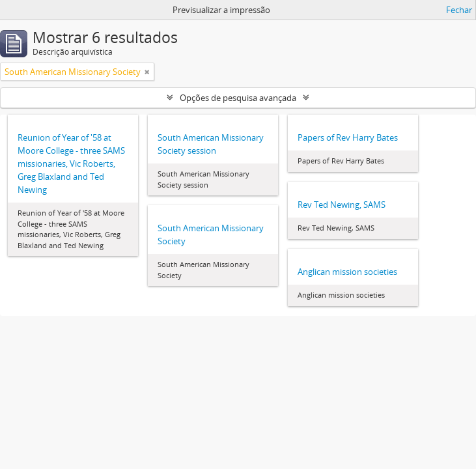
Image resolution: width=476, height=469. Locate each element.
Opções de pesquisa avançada (238, 98)
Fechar (459, 10)
